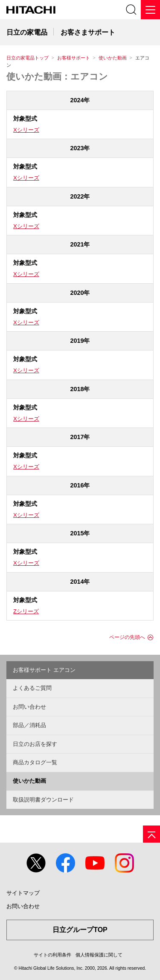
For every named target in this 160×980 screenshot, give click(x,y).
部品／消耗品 (29, 725)
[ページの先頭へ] (151, 834)
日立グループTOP (80, 930)
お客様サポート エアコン (44, 670)
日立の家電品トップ (28, 58)
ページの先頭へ (127, 637)
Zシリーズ (26, 611)
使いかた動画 (113, 58)
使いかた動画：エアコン (57, 76)
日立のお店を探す (35, 744)
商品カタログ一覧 (35, 762)
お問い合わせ (29, 707)
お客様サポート (74, 58)
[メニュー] (150, 10)
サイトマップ (23, 893)
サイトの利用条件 (52, 955)
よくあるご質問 (32, 688)
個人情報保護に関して (99, 955)
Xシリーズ (26, 130)
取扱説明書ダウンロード (43, 800)
